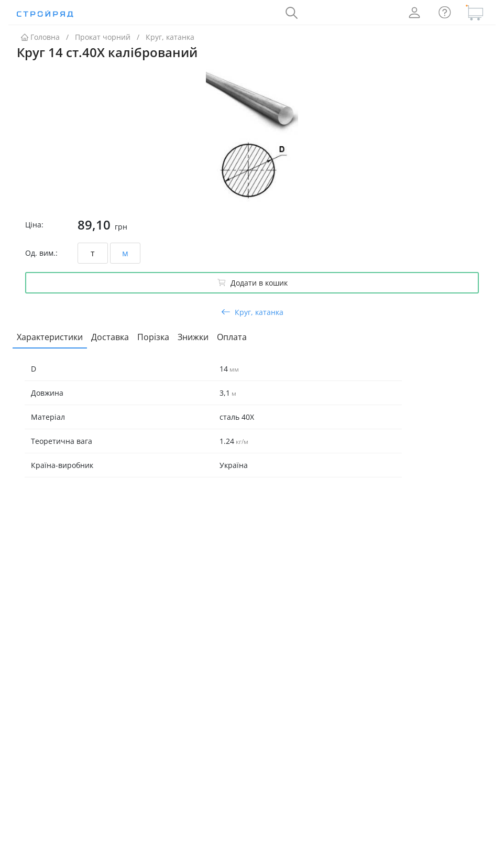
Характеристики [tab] (50, 337)
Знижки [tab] (193, 337)
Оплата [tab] (232, 337)
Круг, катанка (170, 37)
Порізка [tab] (153, 337)
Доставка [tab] (110, 337)
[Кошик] (475, 13)
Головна (40, 37)
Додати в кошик (252, 283)
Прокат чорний (103, 37)
